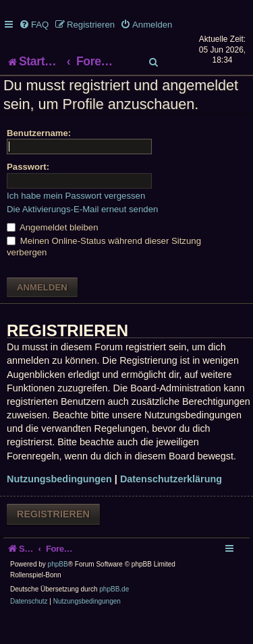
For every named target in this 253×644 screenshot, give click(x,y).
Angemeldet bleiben (53, 254)
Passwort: (28, 194)
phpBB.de (114, 616)
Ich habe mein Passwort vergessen (76, 222)
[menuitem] (34, 25)
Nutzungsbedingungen (59, 506)
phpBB (58, 591)
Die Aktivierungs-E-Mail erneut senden (82, 235)
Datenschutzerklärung (171, 506)
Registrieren (53, 540)
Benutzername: (39, 159)
